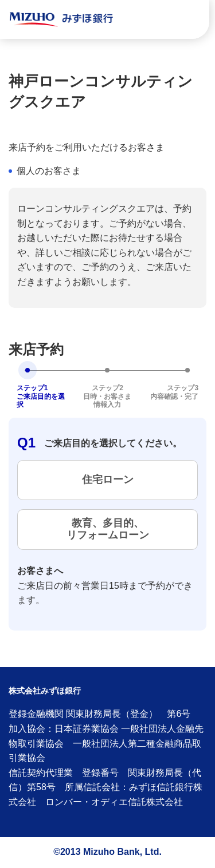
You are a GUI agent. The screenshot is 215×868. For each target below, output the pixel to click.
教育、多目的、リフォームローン (108, 529)
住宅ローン (108, 479)
